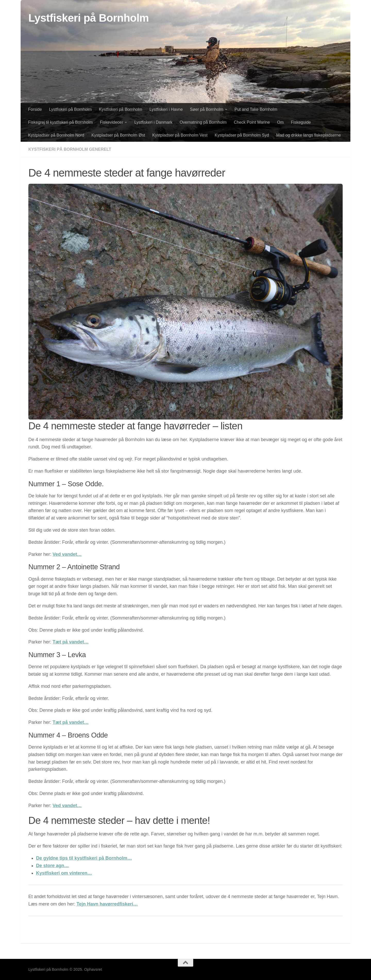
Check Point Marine (252, 122)
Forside (35, 109)
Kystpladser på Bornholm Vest (180, 135)
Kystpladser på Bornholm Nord (56, 135)
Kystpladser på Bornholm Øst (118, 135)
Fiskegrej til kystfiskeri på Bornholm (60, 122)
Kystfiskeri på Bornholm (121, 109)
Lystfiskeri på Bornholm (89, 18)
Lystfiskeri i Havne (166, 109)
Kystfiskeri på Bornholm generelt (70, 149)
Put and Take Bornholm (256, 109)
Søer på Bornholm (207, 109)
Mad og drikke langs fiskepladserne (309, 135)
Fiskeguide (301, 122)
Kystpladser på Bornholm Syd (242, 135)
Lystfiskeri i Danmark (153, 122)
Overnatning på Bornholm (203, 122)
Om (280, 122)
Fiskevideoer (112, 122)
